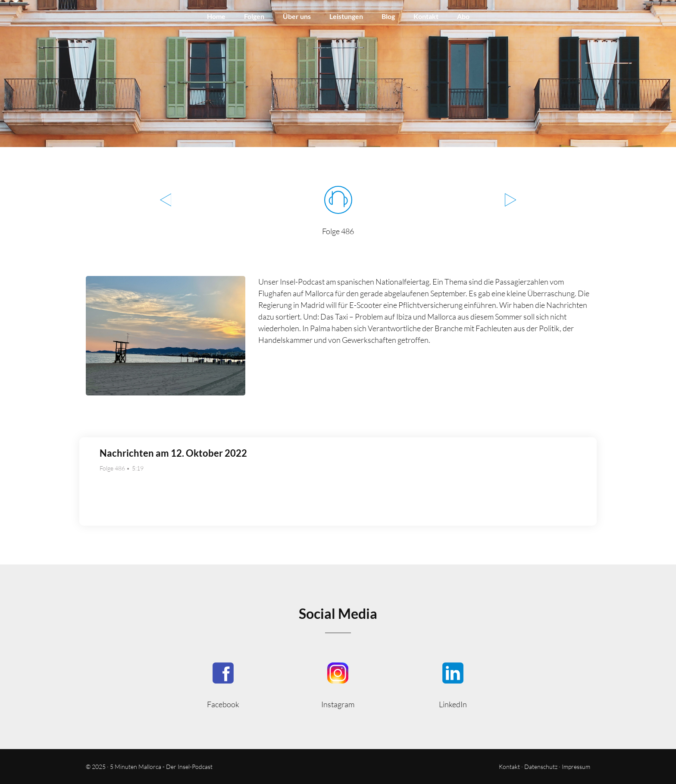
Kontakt (426, 16)
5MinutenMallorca (223, 685)
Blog (388, 16)
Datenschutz (541, 767)
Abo (463, 16)
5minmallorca (453, 685)
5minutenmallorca (338, 685)
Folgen (254, 16)
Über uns (297, 16)
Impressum (576, 767)
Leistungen (346, 16)
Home (216, 16)
